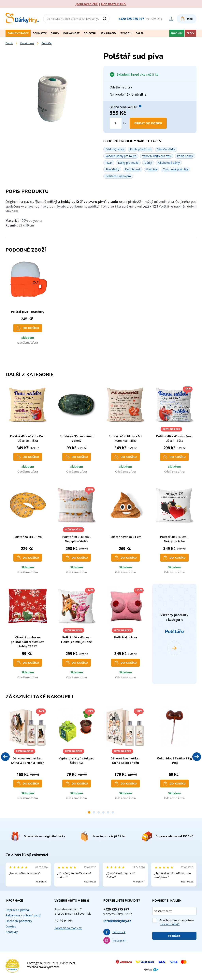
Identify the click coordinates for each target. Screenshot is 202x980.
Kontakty (12, 932)
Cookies (11, 926)
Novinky (177, 33)
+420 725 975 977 (131, 19)
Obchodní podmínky (19, 921)
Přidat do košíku (148, 123)
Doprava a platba (17, 910)
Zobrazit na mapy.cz (68, 928)
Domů (9, 43)
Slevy (190, 33)
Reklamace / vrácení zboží (23, 915)
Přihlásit (174, 936)
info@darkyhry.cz (117, 921)
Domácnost (27, 43)
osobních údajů (170, 924)
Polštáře (47, 43)
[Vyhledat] (106, 19)
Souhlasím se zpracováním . (177, 922)
